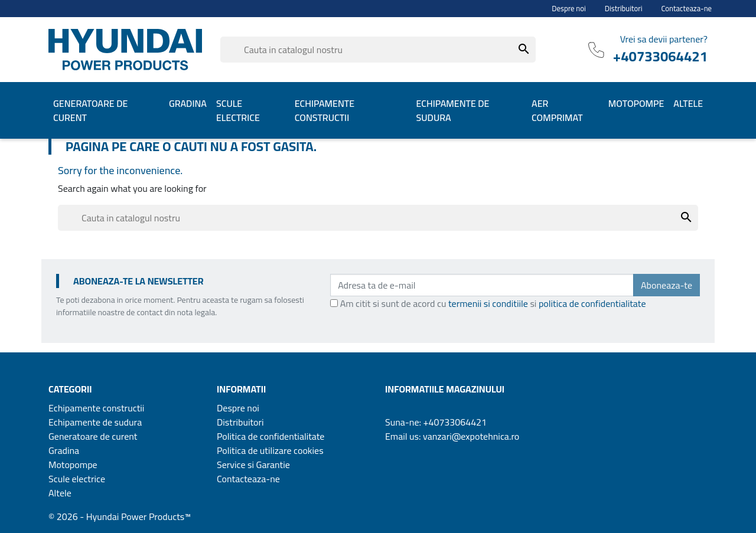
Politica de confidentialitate (271, 436)
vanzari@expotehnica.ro (471, 436)
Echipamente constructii (96, 408)
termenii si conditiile (488, 303)
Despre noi (569, 9)
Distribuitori (624, 9)
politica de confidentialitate (592, 303)
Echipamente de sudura (95, 422)
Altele (60, 493)
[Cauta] (378, 50)
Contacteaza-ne (687, 9)
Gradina (64, 450)
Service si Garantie (253, 465)
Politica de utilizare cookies (270, 450)
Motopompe (73, 465)
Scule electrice (77, 479)
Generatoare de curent (93, 436)
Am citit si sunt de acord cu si (493, 303)
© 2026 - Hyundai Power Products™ (120, 516)
